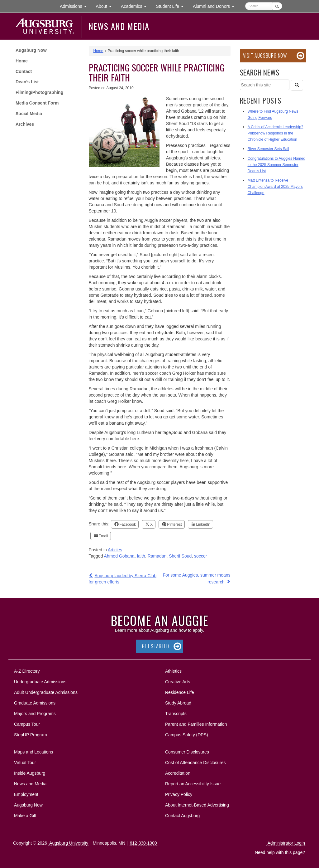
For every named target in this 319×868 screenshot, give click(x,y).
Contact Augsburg (182, 816)
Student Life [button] (172, 6)
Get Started (156, 646)
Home (22, 61)
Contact (24, 71)
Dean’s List (27, 82)
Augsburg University (69, 843)
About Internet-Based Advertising (197, 805)
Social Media (29, 114)
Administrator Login (286, 843)
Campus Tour (27, 724)
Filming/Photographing (39, 92)
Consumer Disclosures (187, 752)
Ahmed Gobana (119, 556)
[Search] (297, 85)
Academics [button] (136, 6)
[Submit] (277, 6)
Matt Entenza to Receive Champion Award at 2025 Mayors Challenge (275, 187)
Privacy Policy (179, 794)
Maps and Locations (33, 752)
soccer (200, 556)
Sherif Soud (180, 556)
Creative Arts (178, 682)
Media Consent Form (37, 103)
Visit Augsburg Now (265, 56)
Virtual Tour (25, 763)
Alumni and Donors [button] (216, 6)
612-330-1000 (143, 843)
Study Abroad (178, 703)
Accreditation (178, 773)
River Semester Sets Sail (268, 149)
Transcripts (176, 714)
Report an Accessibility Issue (193, 784)
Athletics (173, 671)
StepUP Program (31, 735)
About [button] (106, 8)
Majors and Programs (35, 712)
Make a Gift (25, 816)
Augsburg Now (31, 50)
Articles (115, 550)
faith (141, 556)
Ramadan (157, 556)
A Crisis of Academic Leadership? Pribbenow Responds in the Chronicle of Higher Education (276, 133)
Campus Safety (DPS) (187, 735)
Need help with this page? (280, 852)
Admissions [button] (75, 6)
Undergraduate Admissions (40, 682)
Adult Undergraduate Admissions (46, 692)
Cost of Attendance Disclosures (195, 763)
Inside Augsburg (30, 773)
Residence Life (180, 692)
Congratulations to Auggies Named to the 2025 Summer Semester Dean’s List (276, 165)
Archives (25, 124)
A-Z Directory (27, 671)
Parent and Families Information (196, 724)
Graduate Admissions (35, 703)
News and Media (119, 26)
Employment (26, 794)
